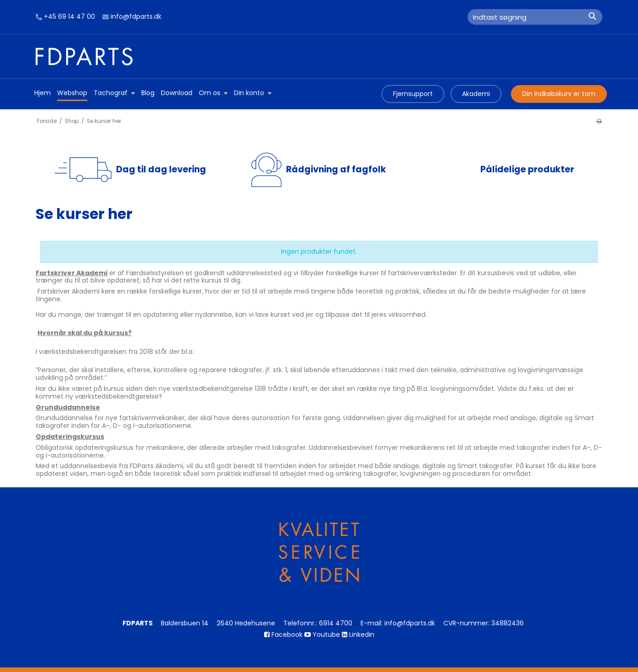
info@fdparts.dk (132, 17)
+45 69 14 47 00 (65, 17)
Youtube (322, 635)
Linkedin (358, 635)
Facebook (283, 635)
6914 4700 (336, 623)
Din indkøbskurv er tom (559, 94)
